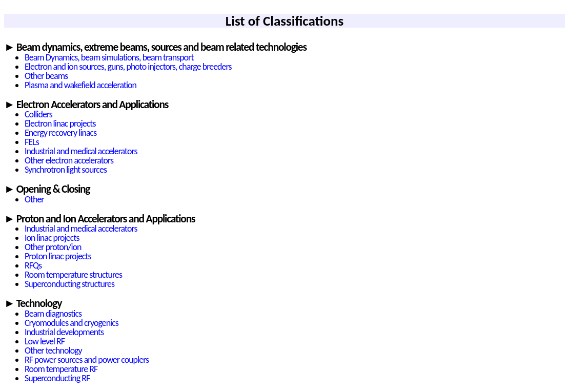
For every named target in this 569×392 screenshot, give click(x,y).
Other (34, 199)
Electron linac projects (60, 123)
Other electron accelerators (69, 160)
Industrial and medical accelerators (81, 151)
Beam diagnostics (53, 314)
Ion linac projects (52, 238)
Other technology (53, 350)
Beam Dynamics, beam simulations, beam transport (109, 57)
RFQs (33, 265)
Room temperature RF (61, 369)
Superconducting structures (69, 284)
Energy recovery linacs (60, 133)
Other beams (46, 76)
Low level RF (45, 341)
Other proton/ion (53, 247)
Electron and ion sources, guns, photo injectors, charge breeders (128, 67)
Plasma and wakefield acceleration (80, 85)
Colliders (38, 114)
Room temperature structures (73, 275)
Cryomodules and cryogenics (72, 323)
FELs (32, 142)
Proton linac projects (58, 256)
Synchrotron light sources (66, 170)
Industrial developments (64, 332)
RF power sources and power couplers (87, 360)
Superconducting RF (57, 378)
